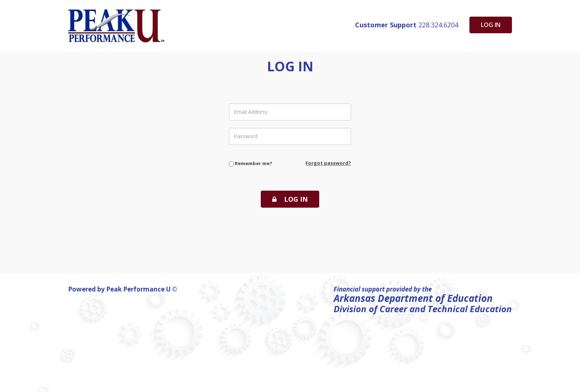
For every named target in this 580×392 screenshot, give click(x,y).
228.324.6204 (407, 25)
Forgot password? (328, 163)
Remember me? (251, 163)
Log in (491, 25)
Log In (290, 199)
